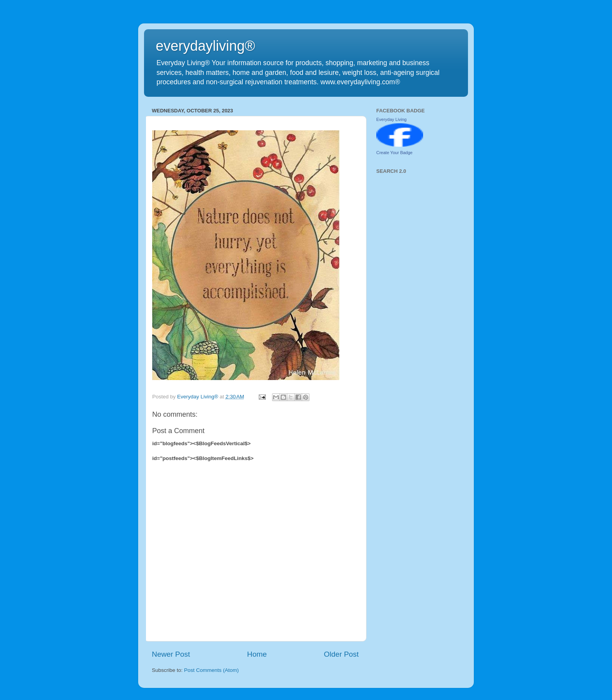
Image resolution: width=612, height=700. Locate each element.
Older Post (341, 654)
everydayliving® (205, 46)
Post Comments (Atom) (212, 670)
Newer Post (171, 654)
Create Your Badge (394, 153)
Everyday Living (391, 119)
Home (257, 654)
